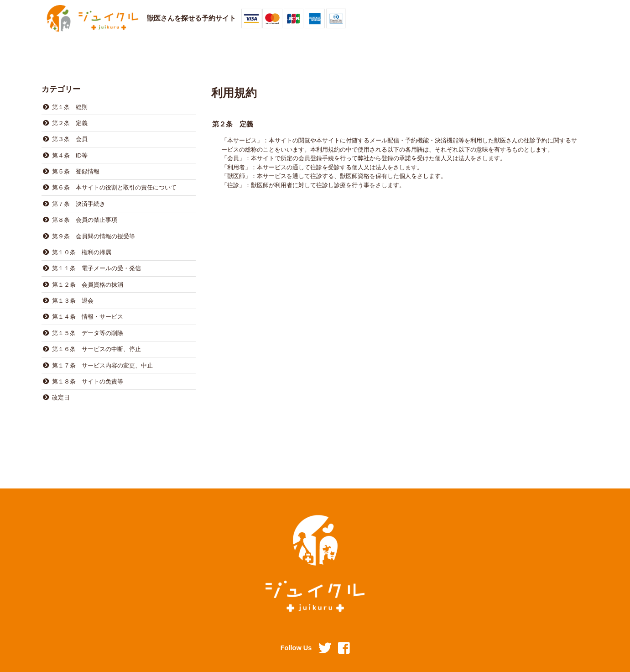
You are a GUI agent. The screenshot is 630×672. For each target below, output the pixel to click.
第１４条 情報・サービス (87, 306)
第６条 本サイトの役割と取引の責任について (114, 183)
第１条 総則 (69, 106)
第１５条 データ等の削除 (87, 321)
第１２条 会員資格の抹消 (87, 275)
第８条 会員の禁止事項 (84, 213)
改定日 (60, 382)
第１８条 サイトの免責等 (87, 367)
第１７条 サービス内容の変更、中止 (102, 351)
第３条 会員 (69, 137)
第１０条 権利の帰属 (81, 244)
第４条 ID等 (69, 152)
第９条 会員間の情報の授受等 (93, 229)
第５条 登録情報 (75, 168)
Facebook (344, 649)
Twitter (325, 649)
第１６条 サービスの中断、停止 (96, 336)
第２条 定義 (69, 122)
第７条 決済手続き (78, 198)
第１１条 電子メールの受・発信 (96, 260)
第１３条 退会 (72, 290)
